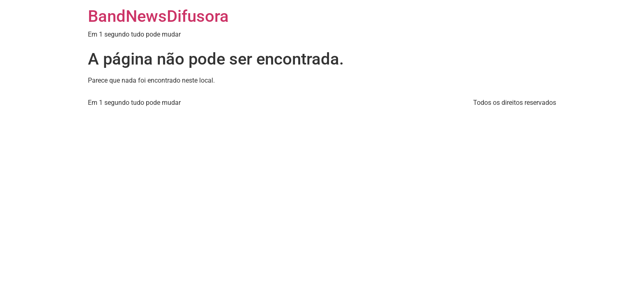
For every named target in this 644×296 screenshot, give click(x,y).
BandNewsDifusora (158, 16)
